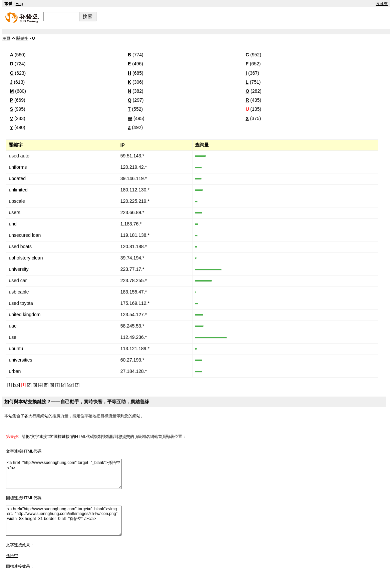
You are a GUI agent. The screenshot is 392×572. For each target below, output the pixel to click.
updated (17, 178)
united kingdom (25, 315)
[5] (46, 385)
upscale (17, 201)
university (19, 269)
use (13, 337)
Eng (19, 4)
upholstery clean (26, 258)
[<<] (17, 385)
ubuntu (16, 349)
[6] (52, 385)
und (13, 224)
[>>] (70, 385)
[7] (58, 385)
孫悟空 (12, 556)
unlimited (18, 190)
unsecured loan (25, 235)
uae (13, 326)
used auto (19, 156)
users (14, 212)
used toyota (21, 303)
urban (15, 371)
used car (18, 280)
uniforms (18, 167)
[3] (35, 385)
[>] (63, 385)
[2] (29, 385)
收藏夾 (382, 4)
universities (20, 360)
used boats (20, 246)
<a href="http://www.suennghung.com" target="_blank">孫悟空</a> (64, 474)
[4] (41, 385)
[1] (10, 385)
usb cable (19, 292)
